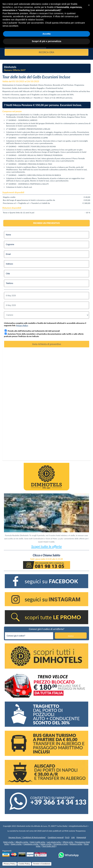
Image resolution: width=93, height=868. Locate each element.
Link (73, 837)
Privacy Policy (22, 325)
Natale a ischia (46, 844)
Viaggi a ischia (16, 844)
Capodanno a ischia (31, 844)
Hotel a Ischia (9, 842)
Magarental (81, 837)
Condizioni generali (56, 837)
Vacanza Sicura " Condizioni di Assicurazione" (27, 837)
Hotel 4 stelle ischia (38, 842)
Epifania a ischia (76, 844)
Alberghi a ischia (22, 842)
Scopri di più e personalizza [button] (46, 41)
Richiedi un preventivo (46, 223)
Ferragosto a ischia (61, 844)
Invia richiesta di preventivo (47, 344)
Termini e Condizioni (42, 864)
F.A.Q (67, 837)
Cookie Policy (24, 864)
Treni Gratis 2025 (49, 846)
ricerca (71, 636)
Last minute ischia (54, 842)
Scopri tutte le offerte (47, 546)
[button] (89, 5)
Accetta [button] (46, 34)
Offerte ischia (68, 842)
